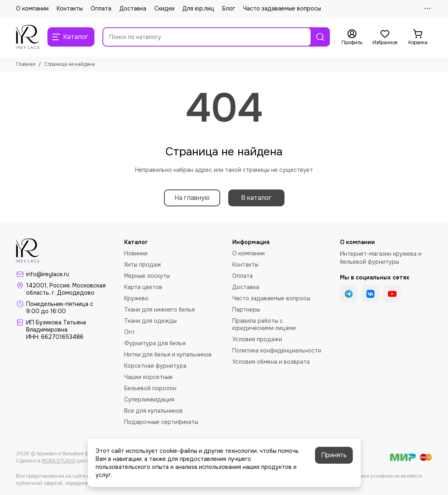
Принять (334, 455)
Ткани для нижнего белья (160, 310)
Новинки (136, 253)
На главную (192, 198)
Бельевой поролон (150, 388)
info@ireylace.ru (48, 274)
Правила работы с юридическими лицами (264, 324)
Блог (229, 8)
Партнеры (246, 310)
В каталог (256, 198)
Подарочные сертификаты (161, 422)
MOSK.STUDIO (58, 461)
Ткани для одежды (150, 321)
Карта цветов (143, 287)
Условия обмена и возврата (271, 362)
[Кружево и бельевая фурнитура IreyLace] (28, 37)
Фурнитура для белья (155, 343)
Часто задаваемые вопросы (282, 8)
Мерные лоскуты (147, 276)
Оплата (101, 8)
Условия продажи (257, 339)
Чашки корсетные (148, 377)
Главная (26, 64)
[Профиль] (352, 37)
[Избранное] (385, 37)
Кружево (136, 298)
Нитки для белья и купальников (168, 354)
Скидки (164, 8)
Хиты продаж (143, 265)
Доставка (133, 8)
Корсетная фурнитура (155, 366)
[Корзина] (418, 37)
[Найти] (320, 37)
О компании (32, 8)
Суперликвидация (149, 399)
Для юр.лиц (198, 8)
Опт (130, 332)
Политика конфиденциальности (277, 350)
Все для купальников (153, 411)
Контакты (70, 8)
